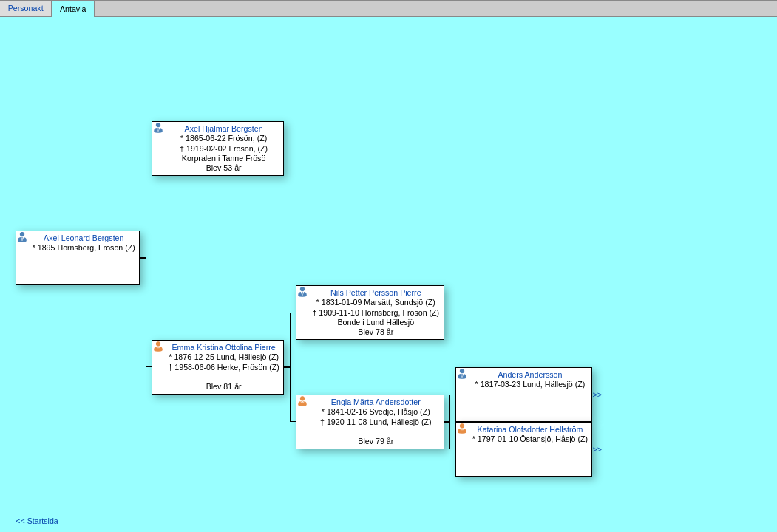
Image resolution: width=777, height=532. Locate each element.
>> (597, 395)
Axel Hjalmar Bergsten (224, 129)
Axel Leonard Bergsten (84, 238)
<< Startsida (37, 521)
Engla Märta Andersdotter (376, 402)
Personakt (26, 9)
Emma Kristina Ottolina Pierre (223, 347)
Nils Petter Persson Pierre (376, 293)
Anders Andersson (530, 375)
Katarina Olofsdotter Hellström (530, 429)
